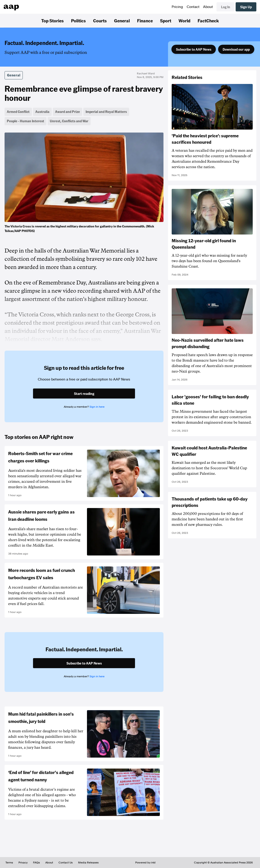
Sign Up (246, 7)
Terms (9, 863)
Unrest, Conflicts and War (69, 121)
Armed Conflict (18, 112)
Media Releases (88, 863)
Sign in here (97, 407)
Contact (193, 7)
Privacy (23, 863)
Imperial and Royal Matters (106, 112)
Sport (166, 21)
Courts (100, 21)
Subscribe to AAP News (194, 49)
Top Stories (52, 21)
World (184, 21)
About (208, 7)
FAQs (36, 863)
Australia (42, 112)
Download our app (236, 49)
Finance (145, 21)
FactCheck (208, 21)
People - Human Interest (25, 121)
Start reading (84, 394)
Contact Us (66, 863)
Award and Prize (68, 112)
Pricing (177, 7)
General (122, 21)
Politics (78, 21)
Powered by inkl (145, 863)
